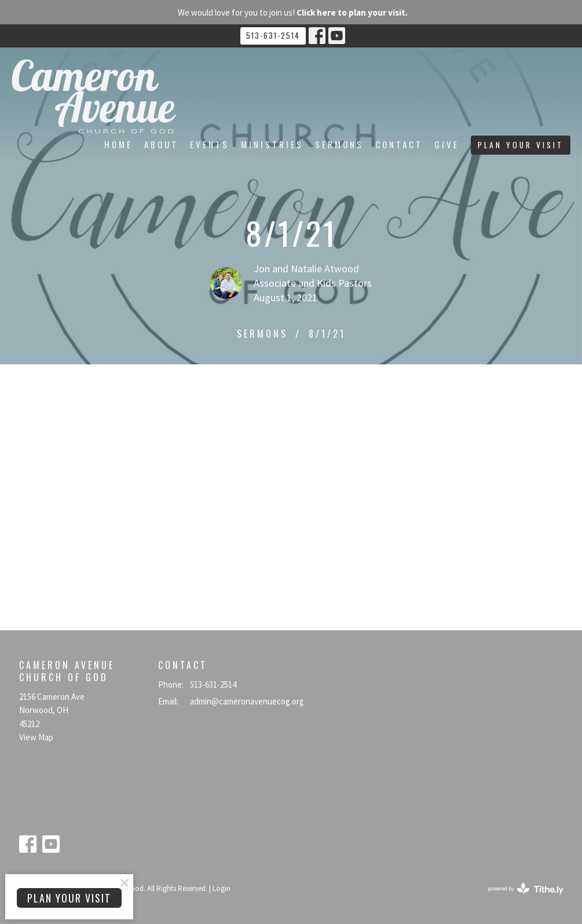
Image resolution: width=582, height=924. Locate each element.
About (161, 144)
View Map (36, 737)
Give (447, 144)
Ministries (272, 144)
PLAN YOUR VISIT (521, 145)
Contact (399, 144)
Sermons (339, 144)
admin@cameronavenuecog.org (247, 701)
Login (222, 888)
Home (118, 144)
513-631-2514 (273, 35)
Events (210, 144)
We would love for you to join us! (293, 12)
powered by (526, 889)
